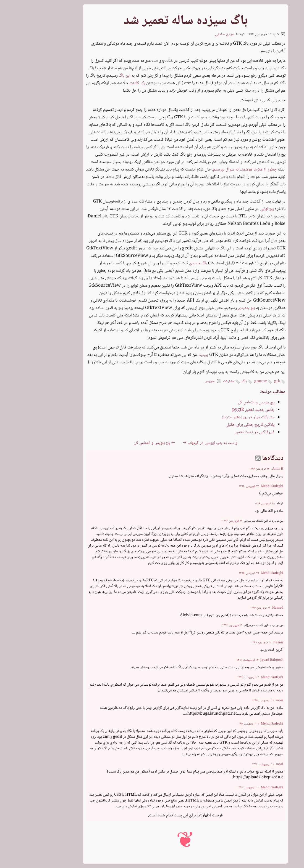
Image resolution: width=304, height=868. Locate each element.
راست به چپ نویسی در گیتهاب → (176, 443)
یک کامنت (104, 83)
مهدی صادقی (191, 34)
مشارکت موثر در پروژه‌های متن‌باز (215, 417)
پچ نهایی (233, 209)
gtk (246, 382)
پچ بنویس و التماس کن (223, 402)
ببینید (170, 355)
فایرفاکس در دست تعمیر (221, 432)
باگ (214, 382)
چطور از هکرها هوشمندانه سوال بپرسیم (211, 170)
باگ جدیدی (165, 263)
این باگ (91, 76)
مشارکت (198, 382)
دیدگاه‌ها (239, 458)
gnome (230, 382)
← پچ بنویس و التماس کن (121, 443)
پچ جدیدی (213, 308)
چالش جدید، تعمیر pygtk (220, 410)
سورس (176, 381)
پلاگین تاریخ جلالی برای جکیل (217, 425)
